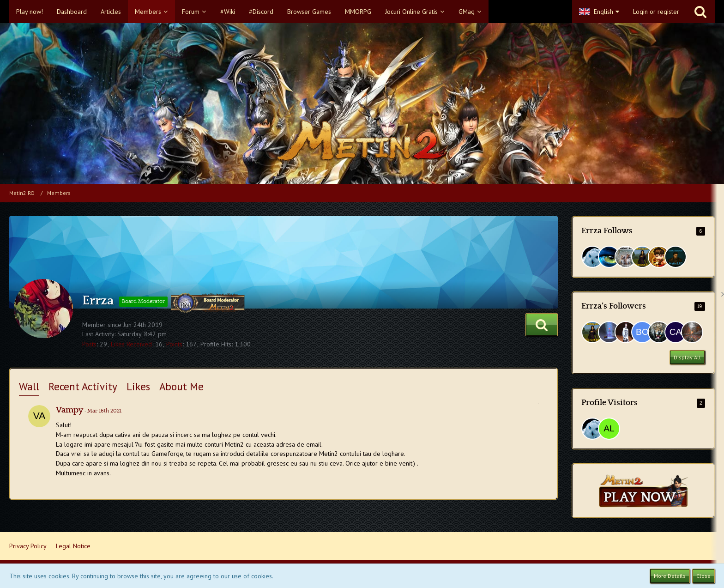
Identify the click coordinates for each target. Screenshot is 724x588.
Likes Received (131, 344)
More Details (670, 576)
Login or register (656, 12)
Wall (29, 386)
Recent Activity (83, 386)
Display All (687, 357)
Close (703, 576)
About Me (181, 386)
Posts (89, 344)
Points (174, 344)
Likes (138, 386)
